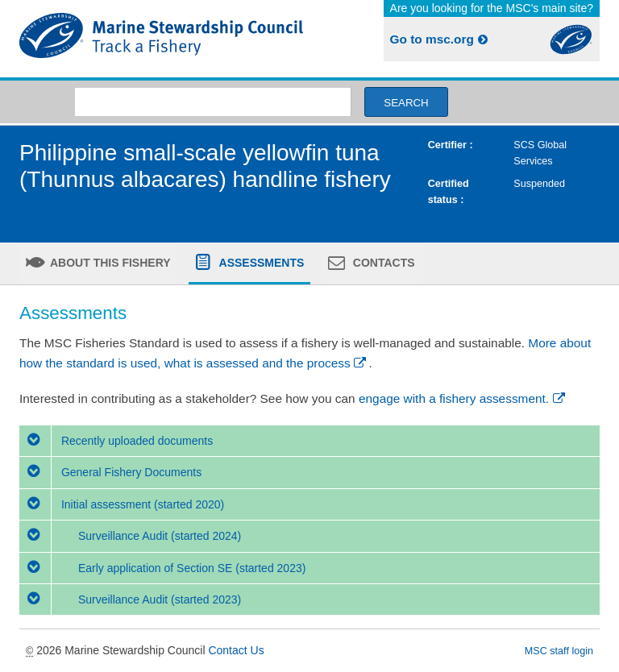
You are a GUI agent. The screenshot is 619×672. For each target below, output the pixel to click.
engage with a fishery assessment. (463, 398)
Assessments (260, 263)
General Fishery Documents (110, 472)
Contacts (382, 263)
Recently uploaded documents (116, 441)
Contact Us (236, 650)
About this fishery (109, 263)
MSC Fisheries (161, 39)
